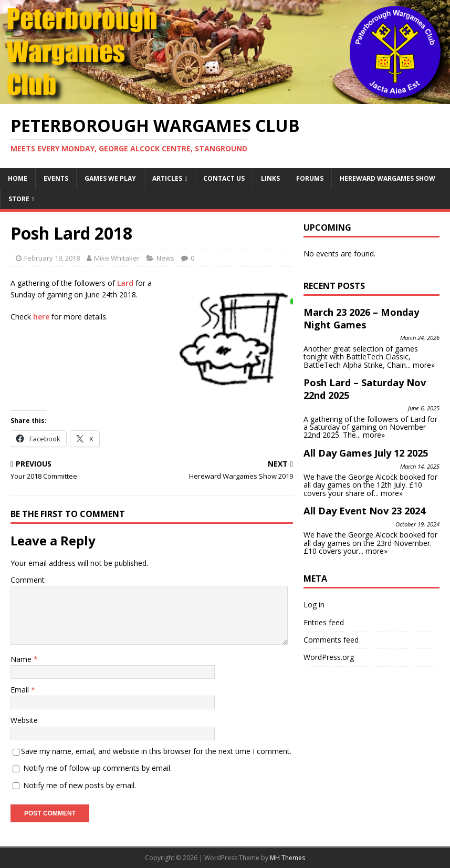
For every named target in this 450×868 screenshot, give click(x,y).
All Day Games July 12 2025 (366, 453)
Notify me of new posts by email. (80, 785)
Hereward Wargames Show (388, 178)
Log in (314, 604)
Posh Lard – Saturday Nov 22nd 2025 (365, 389)
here (41, 317)
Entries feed (324, 622)
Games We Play (110, 178)
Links (270, 178)
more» (424, 365)
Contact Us (224, 178)
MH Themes (287, 858)
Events (56, 178)
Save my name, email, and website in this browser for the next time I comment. (156, 751)
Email (21, 690)
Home (18, 178)
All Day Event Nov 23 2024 (364, 511)
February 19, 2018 (52, 258)
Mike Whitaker (117, 258)
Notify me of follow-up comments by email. (97, 768)
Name (22, 659)
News (165, 258)
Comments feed (331, 640)
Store (19, 199)
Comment (28, 580)
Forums (310, 178)
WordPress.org (329, 657)
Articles (167, 178)
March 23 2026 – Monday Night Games (361, 318)
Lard (125, 283)
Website (24, 720)
